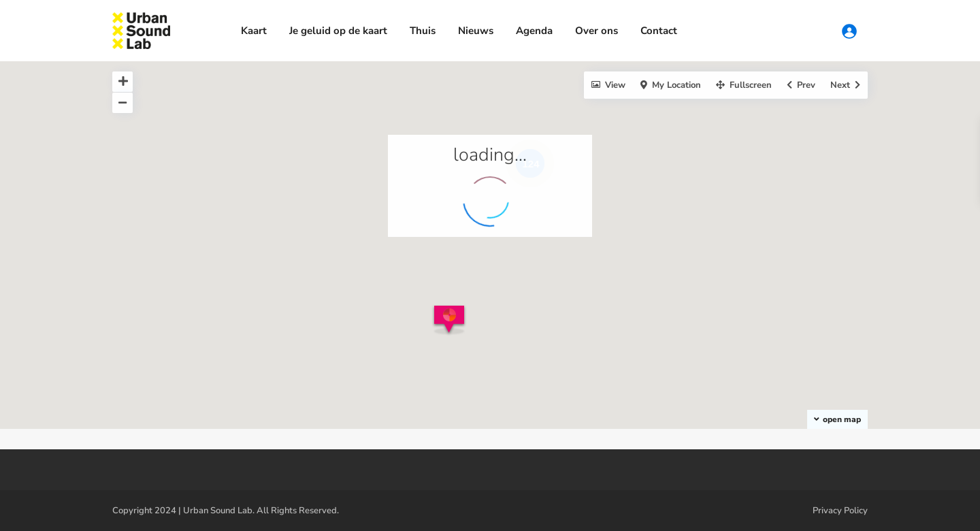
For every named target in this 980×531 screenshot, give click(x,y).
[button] (452, 324)
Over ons (597, 31)
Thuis (423, 31)
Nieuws (476, 31)
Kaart (254, 31)
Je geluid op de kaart (338, 31)
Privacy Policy (840, 511)
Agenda (534, 31)
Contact (659, 31)
